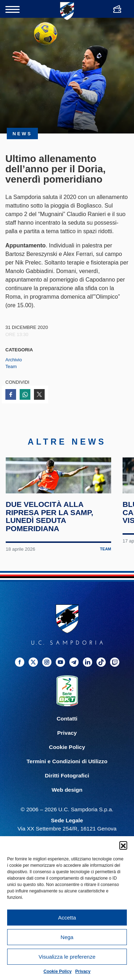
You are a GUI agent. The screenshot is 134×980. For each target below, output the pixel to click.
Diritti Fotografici (67, 801)
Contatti (67, 744)
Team (11, 366)
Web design (67, 815)
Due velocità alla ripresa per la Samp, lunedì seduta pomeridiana (50, 542)
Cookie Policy (58, 971)
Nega (67, 937)
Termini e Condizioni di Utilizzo (67, 787)
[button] (123, 845)
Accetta (67, 918)
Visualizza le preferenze (67, 957)
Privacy (83, 971)
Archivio (14, 360)
